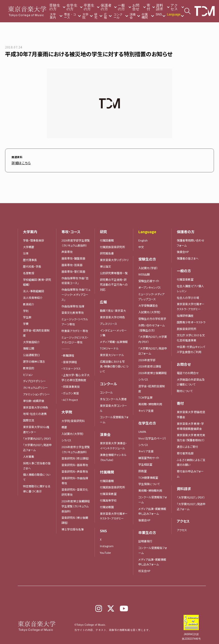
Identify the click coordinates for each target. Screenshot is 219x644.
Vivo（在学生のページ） (152, 437)
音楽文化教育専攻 (73, 311)
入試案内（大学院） (73, 432)
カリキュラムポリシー (35, 386)
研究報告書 (107, 252)
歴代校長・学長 (32, 265)
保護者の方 (106, 7)
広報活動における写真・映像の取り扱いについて (114, 365)
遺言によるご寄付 (187, 445)
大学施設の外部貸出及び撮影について (191, 381)
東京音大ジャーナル (112, 354)
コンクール (118, 16)
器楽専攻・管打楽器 (75, 270)
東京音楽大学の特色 (36, 406)
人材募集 (29, 455)
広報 (105, 16)
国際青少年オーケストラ (191, 321)
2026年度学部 (147, 359)
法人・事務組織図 (34, 290)
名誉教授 (29, 272)
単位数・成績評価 (34, 399)
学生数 (27, 316)
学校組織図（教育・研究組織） (37, 281)
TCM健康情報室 (148, 476)
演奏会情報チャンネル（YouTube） (113, 456)
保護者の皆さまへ (188, 257)
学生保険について (149, 483)
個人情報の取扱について (37, 476)
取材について (185, 390)
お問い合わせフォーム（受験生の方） (151, 326)
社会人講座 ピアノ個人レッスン (190, 287)
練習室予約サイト (149, 456)
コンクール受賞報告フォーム (114, 418)
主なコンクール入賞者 (113, 398)
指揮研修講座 (185, 314)
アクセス (174, 7)
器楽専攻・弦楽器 (73, 264)
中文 (141, 246)
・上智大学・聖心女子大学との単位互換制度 (75, 376)
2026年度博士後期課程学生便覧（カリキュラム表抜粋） (76, 505)
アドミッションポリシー (36, 393)
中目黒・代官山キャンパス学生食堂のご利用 (191, 348)
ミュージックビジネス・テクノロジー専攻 (75, 339)
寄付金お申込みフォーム (190, 472)
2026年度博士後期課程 (152, 372)
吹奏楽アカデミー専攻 (75, 329)
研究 (96, 16)
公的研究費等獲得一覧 (114, 272)
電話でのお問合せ (188, 372)
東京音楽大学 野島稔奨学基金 (191, 413)
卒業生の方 (89, 7)
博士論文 (105, 265)
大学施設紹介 (31, 341)
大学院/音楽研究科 (73, 419)
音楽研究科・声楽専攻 (75, 470)
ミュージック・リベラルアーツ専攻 (75, 320)
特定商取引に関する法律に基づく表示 (37, 487)
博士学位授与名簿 (73, 528)
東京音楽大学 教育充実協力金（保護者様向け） (191, 436)
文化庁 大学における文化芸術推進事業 (191, 336)
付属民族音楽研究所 (112, 246)
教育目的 (29, 367)
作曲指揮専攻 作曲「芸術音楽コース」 (75, 279)
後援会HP (144, 519)
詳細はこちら (19, 162)
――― (66, 347)
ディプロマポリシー (34, 380)
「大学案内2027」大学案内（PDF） (153, 338)
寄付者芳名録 (185, 452)
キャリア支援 (146, 409)
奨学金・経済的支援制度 (36, 332)
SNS (159, 14)
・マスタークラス (71, 367)
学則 (26, 309)
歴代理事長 (30, 259)
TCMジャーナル (109, 347)
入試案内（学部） (148, 267)
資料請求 (160, 7)
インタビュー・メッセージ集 (113, 332)
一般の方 (122, 7)
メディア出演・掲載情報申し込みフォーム (152, 510)
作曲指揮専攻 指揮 (73, 305)
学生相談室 (145, 463)
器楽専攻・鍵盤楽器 (75, 257)
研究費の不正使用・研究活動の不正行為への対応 (114, 283)
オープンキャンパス (150, 286)
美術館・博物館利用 (150, 403)
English (143, 239)
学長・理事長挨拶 (34, 239)
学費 (26, 322)
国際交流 (29, 419)
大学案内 (53, 16)
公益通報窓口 (31, 354)
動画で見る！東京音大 (113, 309)
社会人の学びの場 (188, 296)
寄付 (148, 7)
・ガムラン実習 (70, 392)
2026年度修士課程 (150, 365)
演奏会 (133, 16)
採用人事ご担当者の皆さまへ (37, 464)
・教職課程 (68, 354)
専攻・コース (70, 16)
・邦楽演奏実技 (71, 385)
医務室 (143, 470)
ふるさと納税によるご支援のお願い (191, 461)
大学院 (85, 16)
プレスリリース (108, 322)
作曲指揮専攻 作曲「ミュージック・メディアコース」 (76, 293)
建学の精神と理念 (34, 360)
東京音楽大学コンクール (113, 407)
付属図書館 (107, 239)
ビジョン (28, 373)
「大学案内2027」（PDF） (37, 437)
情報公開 (29, 347)
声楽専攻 (67, 250)
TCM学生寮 (145, 396)
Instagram (107, 545)
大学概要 (29, 246)
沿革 (26, 252)
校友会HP (144, 569)
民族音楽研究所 (187, 327)
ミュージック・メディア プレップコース (151, 295)
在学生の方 (72, 7)
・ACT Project (70, 398)
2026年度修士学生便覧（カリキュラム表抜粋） (76, 448)
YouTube (105, 551)
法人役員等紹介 (33, 296)
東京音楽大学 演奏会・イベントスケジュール (113, 444)
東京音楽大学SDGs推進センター (36, 428)
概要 (64, 426)
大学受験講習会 (148, 304)
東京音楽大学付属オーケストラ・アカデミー (114, 515)
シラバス (66, 439)
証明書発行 (145, 540)
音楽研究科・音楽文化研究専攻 (75, 491)
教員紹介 (29, 303)
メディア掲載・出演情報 (114, 340)
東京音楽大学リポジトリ (114, 259)
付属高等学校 (108, 499)
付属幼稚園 (107, 506)
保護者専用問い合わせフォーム (191, 242)
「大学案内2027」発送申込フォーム (37, 446)
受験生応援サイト (149, 280)
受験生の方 (55, 7)
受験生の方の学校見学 (152, 317)
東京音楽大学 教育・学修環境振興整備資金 (190, 425)
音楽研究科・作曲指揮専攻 (75, 479)
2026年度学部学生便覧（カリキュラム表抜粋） (76, 242)
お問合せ (136, 7)
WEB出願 (144, 273)
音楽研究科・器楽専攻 (75, 464)
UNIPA (142, 430)
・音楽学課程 (69, 361)
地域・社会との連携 (35, 412)
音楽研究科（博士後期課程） (75, 519)
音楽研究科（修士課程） (75, 457)
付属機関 (145, 16)
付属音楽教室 (108, 492)
